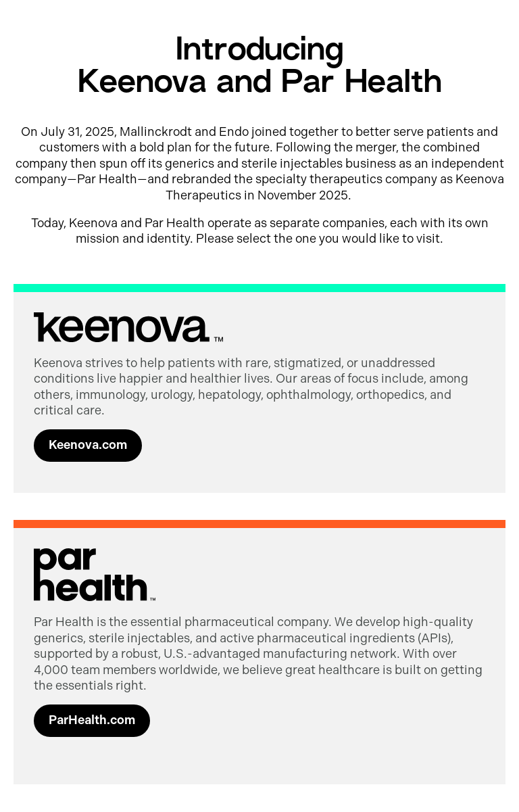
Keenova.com (88, 445)
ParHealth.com (92, 720)
